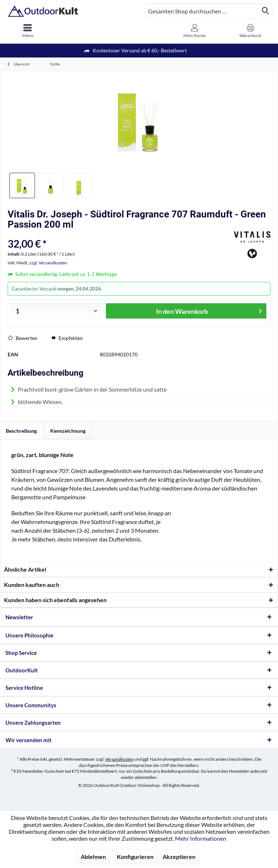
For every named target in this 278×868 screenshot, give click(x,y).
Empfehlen (67, 338)
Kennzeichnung (68, 431)
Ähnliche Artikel (25, 569)
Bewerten (23, 338)
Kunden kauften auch (32, 585)
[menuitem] (28, 31)
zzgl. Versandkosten (48, 263)
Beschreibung (21, 431)
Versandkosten (119, 759)
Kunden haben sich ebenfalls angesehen (55, 600)
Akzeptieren (179, 857)
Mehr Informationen (201, 838)
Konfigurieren (135, 857)
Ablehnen (93, 857)
